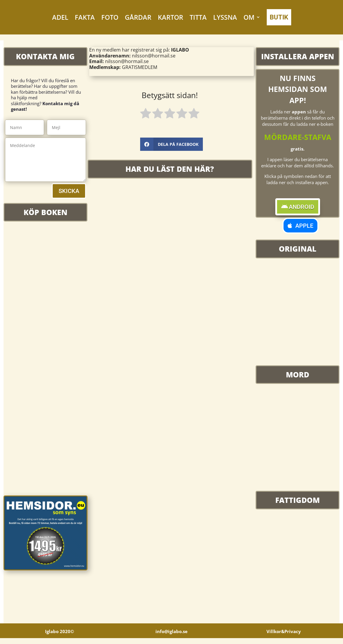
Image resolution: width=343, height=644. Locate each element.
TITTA (198, 17)
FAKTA (85, 17)
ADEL (60, 17)
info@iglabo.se (171, 629)
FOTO (110, 17)
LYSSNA (225, 17)
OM (249, 17)
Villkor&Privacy (284, 629)
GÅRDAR (138, 17)
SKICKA (69, 191)
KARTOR (170, 17)
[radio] (146, 114)
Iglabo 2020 (59, 629)
